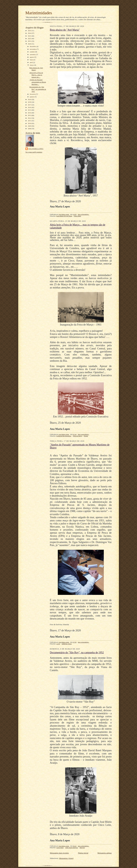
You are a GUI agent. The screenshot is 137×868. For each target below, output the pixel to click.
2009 (30, 126)
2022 (30, 38)
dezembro (33, 46)
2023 (30, 36)
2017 (30, 105)
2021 (30, 41)
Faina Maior (77, 216)
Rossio (86, 436)
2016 (30, 107)
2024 (30, 33)
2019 (30, 99)
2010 (30, 123)
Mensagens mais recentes (59, 853)
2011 (30, 121)
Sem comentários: (84, 214)
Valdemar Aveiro (67, 644)
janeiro (32, 97)
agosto (32, 57)
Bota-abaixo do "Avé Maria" (65, 30)
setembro (33, 54)
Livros (58, 644)
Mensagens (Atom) (66, 858)
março (32, 65)
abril (31, 62)
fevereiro (33, 94)
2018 (30, 102)
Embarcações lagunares (64, 436)
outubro (32, 52)
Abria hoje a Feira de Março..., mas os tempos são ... (36, 75)
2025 (30, 31)
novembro (33, 49)
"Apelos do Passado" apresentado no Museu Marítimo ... (38, 82)
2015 (30, 110)
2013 (30, 115)
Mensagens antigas (105, 853)
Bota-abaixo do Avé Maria (64, 216)
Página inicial (83, 853)
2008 (30, 129)
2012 (30, 118)
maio (32, 60)
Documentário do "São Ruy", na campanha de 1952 (38, 89)
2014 (30, 113)
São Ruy (82, 848)
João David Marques (72, 848)
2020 (30, 44)
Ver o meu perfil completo (34, 152)
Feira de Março (78, 436)
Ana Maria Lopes (36, 149)
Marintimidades (39, 13)
